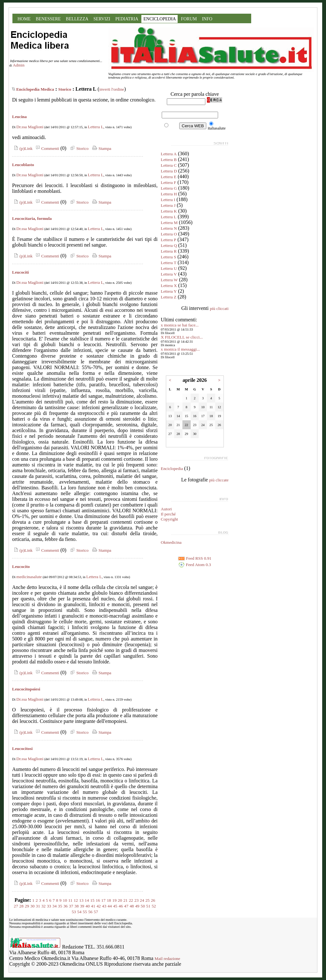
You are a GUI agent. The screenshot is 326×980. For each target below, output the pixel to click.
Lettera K (169, 211)
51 (148, 906)
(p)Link (22, 148)
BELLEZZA (77, 19)
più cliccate (219, 480)
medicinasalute (29, 577)
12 (76, 900)
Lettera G (169, 188)
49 (137, 906)
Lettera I (168, 200)
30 (32, 906)
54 (79, 912)
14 (87, 900)
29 (27, 906)
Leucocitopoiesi (26, 689)
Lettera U (169, 268)
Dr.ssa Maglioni (30, 127)
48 (132, 906)
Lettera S (168, 257)
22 (131, 900)
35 (60, 906)
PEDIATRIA (127, 19)
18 (109, 900)
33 (49, 906)
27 (16, 906)
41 (93, 906)
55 (85, 912)
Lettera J (168, 205)
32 (43, 906)
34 (55, 906)
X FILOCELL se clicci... (182, 337)
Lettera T (169, 263)
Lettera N (169, 228)
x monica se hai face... (180, 325)
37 (71, 906)
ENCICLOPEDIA (159, 19)
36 (65, 906)
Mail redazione (167, 959)
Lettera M (169, 223)
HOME (24, 19)
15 (92, 900)
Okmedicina (171, 542)
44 (110, 906)
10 (65, 900)
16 (98, 900)
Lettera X (169, 286)
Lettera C (169, 165)
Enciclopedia (172, 469)
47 (126, 906)
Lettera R (169, 251)
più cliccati (219, 308)
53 (74, 912)
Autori (166, 509)
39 (82, 906)
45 (115, 906)
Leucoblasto (23, 165)
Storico (65, 89)
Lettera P (168, 240)
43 (104, 906)
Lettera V (169, 274)
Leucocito (21, 567)
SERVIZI (102, 19)
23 (136, 900)
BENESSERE (48, 19)
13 (81, 900)
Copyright (169, 519)
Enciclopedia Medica (35, 89)
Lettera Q (169, 245)
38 (77, 906)
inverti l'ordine (112, 89)
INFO (207, 19)
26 (153, 900)
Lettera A (169, 154)
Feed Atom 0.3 (195, 565)
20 (120, 900)
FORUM (189, 19)
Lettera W (169, 280)
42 (99, 906)
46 (120, 906)
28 (21, 906)
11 (71, 900)
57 (96, 912)
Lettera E (169, 177)
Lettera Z (169, 297)
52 (154, 906)
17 (103, 900)
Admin (19, 65)
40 (88, 906)
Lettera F (168, 182)
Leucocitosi (22, 749)
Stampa (101, 148)
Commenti (46, 148)
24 (142, 900)
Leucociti (21, 272)
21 (125, 900)
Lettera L (96, 127)
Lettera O (169, 234)
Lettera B (169, 160)
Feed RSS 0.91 (195, 558)
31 (38, 906)
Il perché (168, 514)
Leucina (19, 117)
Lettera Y (169, 291)
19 (114, 900)
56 (90, 912)
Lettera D (169, 171)
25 (148, 900)
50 (143, 906)
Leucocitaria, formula (32, 218)
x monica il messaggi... (180, 349)
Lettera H (169, 194)
